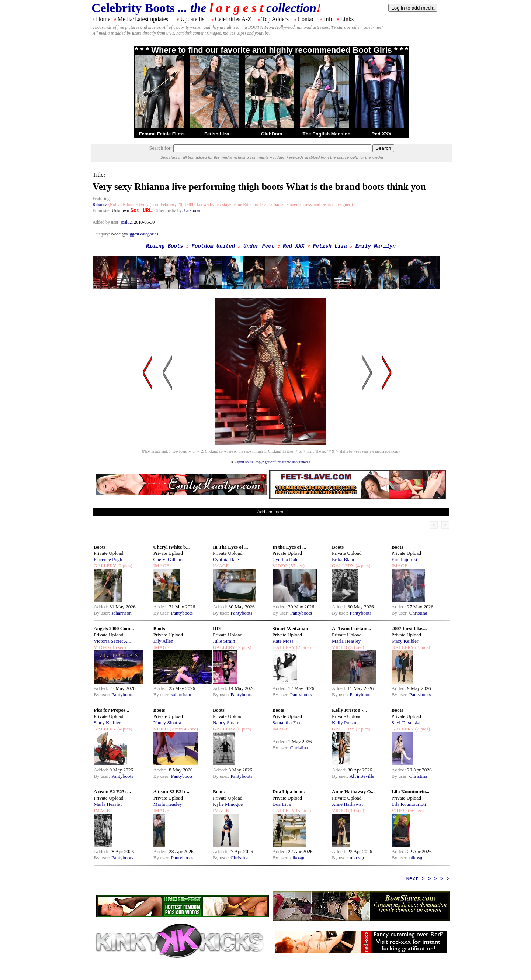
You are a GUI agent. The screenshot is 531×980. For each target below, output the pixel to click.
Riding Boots (165, 246)
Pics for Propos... (111, 710)
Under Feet (259, 246)
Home (103, 19)
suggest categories (142, 234)
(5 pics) (303, 810)
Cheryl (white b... (172, 547)
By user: (103, 613)
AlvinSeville (362, 776)
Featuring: (102, 199)
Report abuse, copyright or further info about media (272, 462)
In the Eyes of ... (289, 547)
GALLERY (105, 566)
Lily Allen (163, 641)
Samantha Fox (287, 723)
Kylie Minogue (228, 804)
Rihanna (100, 204)
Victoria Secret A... (112, 641)
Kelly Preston (345, 723)
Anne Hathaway (348, 804)
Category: (102, 234)
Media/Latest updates (143, 19)
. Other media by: (168, 210)
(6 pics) (243, 729)
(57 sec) (296, 566)
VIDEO (280, 566)
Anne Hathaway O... (353, 792)
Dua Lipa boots (289, 792)
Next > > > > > (428, 879)
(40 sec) (355, 810)
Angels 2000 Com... (114, 628)
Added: (102, 607)
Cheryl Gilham (168, 559)
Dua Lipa (282, 804)
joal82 (126, 222)
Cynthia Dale (226, 559)
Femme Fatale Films (162, 134)
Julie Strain (224, 641)
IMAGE (162, 566)
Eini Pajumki (405, 559)
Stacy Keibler (405, 641)
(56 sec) (415, 810)
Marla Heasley (346, 641)
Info (329, 19)
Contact (307, 19)
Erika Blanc (343, 559)
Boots (100, 547)
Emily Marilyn (376, 246)
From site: (102, 210)
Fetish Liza (217, 134)
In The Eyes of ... (230, 547)
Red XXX (381, 134)
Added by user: (107, 222)
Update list (193, 19)
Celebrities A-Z (233, 19)
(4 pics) (362, 566)
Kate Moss (283, 641)
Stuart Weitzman (290, 628)
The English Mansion (326, 134)
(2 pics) (124, 566)
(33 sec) (355, 647)
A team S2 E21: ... (172, 792)
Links (347, 19)
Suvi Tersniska (406, 723)
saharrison (122, 613)
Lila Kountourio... (411, 792)
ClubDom (272, 134)
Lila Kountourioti (409, 804)
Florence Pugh (108, 559)
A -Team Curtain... (352, 628)
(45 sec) (117, 647)
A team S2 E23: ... (112, 792)
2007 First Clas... (409, 628)
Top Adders (275, 19)
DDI (217, 628)
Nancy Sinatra (167, 723)
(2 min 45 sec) (183, 729)
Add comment (271, 512)
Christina (418, 613)
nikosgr (298, 858)
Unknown (193, 210)
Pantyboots (182, 613)
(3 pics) (422, 647)
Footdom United (214, 246)
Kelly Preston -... (349, 710)
